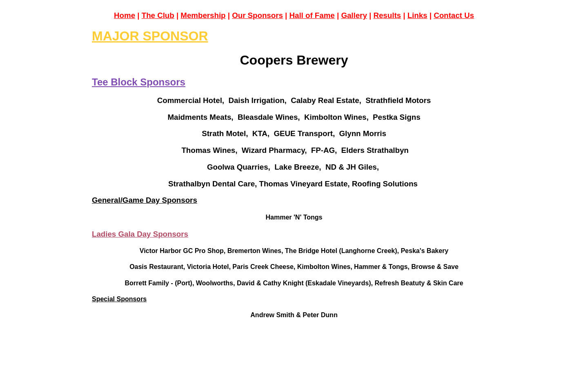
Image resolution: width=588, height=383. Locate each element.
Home (125, 15)
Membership (203, 15)
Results (387, 15)
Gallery (354, 15)
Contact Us (454, 15)
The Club (158, 15)
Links (418, 15)
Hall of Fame (312, 15)
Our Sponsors (257, 15)
